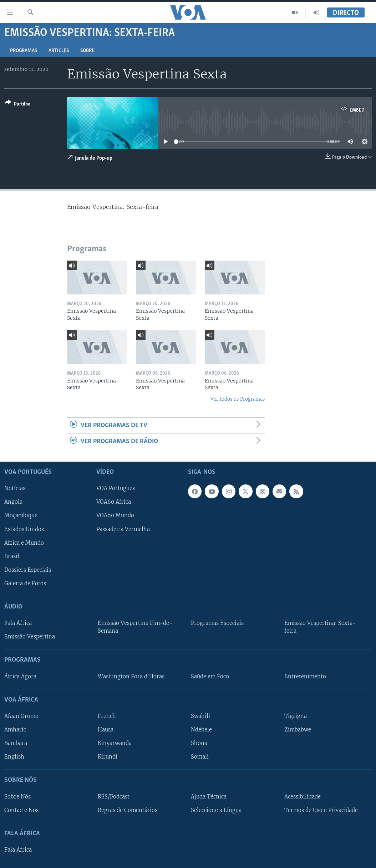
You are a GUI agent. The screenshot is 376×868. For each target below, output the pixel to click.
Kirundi (108, 757)
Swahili (200, 716)
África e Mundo (24, 543)
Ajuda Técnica (209, 796)
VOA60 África (114, 502)
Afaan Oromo (21, 716)
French (107, 716)
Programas (24, 51)
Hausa (106, 730)
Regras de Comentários (128, 810)
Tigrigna (296, 716)
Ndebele (201, 730)
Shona (199, 743)
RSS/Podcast (114, 796)
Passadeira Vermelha (123, 529)
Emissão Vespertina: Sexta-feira (320, 627)
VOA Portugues (116, 488)
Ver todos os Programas (238, 399)
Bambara (16, 743)
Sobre (87, 51)
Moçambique (21, 515)
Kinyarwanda (115, 743)
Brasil (12, 556)
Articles (59, 51)
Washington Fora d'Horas (131, 676)
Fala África (18, 623)
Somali (200, 757)
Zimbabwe (298, 730)
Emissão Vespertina (30, 637)
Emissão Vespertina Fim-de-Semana (135, 627)
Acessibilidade (303, 796)
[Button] (17, 105)
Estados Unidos (24, 529)
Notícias (15, 488)
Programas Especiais (217, 623)
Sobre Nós (17, 796)
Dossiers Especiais (28, 570)
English (14, 757)
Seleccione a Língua (216, 810)
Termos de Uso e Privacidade (321, 810)
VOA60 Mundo (115, 515)
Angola (13, 502)
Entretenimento (305, 676)
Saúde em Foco (210, 676)
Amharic (15, 730)
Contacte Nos (21, 810)
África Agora (20, 676)
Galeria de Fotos (25, 583)
